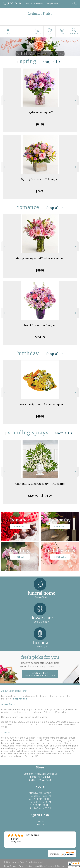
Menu (8, 33)
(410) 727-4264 (14, 3)
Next (76, 100)
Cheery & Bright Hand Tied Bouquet (40, 404)
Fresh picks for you (40, 661)
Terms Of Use (10, 866)
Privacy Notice (25, 866)
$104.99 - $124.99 (40, 496)
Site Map (61, 866)
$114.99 (40, 337)
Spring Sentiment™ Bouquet (40, 179)
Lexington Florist (40, 14)
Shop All (50, 62)
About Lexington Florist (14, 691)
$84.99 (40, 124)
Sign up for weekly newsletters (40, 674)
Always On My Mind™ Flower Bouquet (40, 258)
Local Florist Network (44, 866)
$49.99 (40, 416)
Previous (4, 100)
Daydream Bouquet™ (40, 112)
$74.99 (40, 191)
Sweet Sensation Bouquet (40, 325)
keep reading (20, 699)
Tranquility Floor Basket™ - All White (40, 484)
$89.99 (40, 270)
